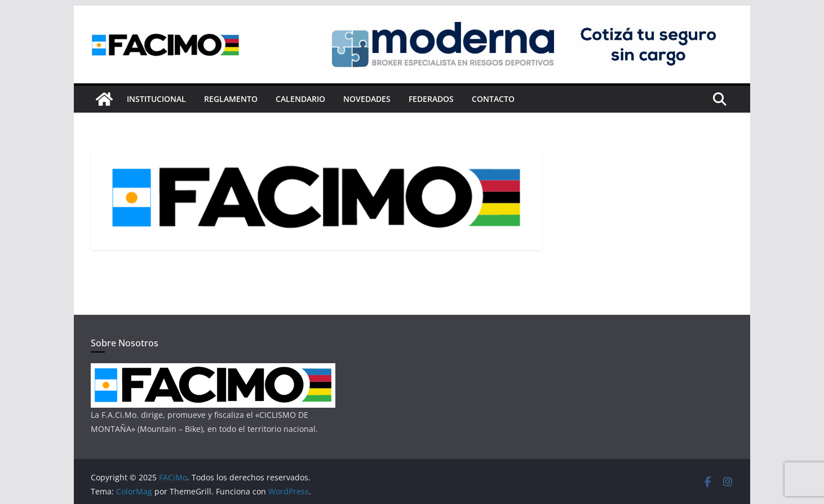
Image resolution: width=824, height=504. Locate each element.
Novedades (367, 99)
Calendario (300, 99)
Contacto (493, 99)
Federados (431, 99)
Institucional (156, 99)
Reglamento (231, 99)
